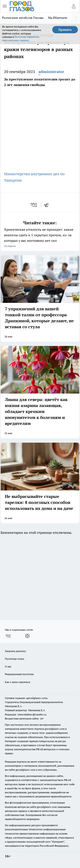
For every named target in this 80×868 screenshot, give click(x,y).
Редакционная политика (19, 674)
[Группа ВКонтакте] (8, 636)
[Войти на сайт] (74, 6)
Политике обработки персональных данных (21, 39)
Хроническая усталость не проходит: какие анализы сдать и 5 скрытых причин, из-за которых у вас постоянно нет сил (40, 238)
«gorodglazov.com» (37, 698)
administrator (51, 72)
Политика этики (15, 659)
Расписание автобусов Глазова (23, 18)
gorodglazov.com (55, 729)
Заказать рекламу (15, 651)
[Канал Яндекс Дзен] (27, 636)
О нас (8, 666)
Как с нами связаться (17, 682)
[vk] (34, 205)
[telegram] (48, 205)
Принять (65, 30)
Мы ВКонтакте (58, 18)
